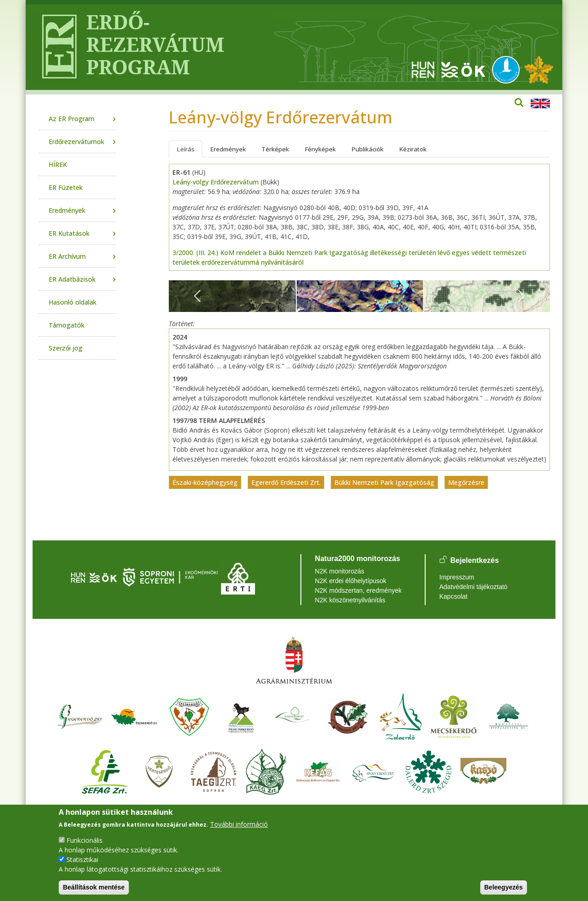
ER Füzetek (66, 187)
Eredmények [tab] (228, 149)
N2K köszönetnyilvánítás (350, 600)
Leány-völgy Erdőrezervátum (216, 182)
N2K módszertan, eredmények (358, 590)
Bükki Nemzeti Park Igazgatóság (384, 482)
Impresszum (457, 577)
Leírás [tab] (186, 149)
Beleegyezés (504, 887)
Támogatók (67, 325)
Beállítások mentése (94, 887)
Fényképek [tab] (320, 149)
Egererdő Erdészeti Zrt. (286, 482)
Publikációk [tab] (367, 149)
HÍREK (58, 164)
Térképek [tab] (275, 149)
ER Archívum (67, 256)
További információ (239, 824)
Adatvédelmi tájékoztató (474, 587)
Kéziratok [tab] (413, 149)
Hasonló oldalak (72, 302)
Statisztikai (82, 859)
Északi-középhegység (205, 482)
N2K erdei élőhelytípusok (351, 581)
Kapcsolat (453, 596)
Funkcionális (85, 840)
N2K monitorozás (340, 571)
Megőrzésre (466, 482)
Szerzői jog (66, 348)
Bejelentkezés (475, 560)
